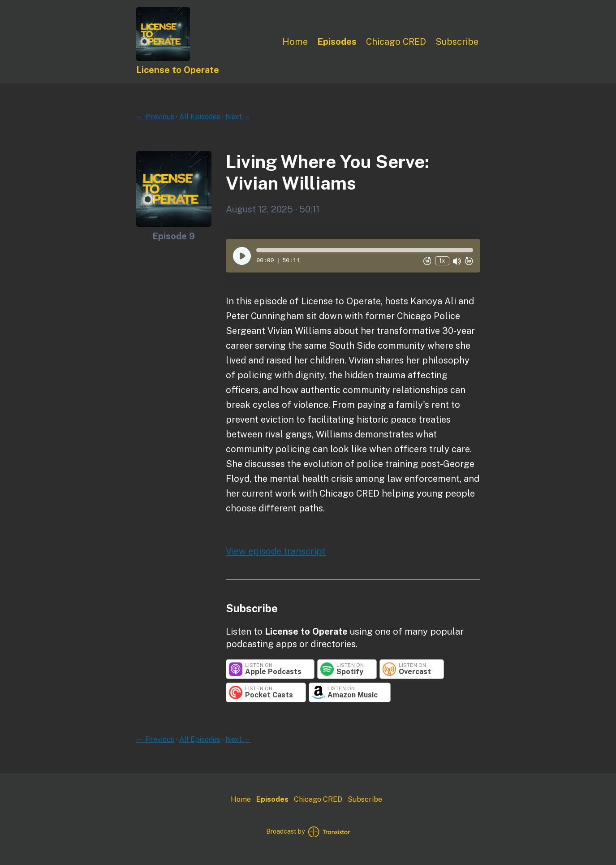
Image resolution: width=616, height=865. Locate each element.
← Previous (155, 117)
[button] (364, 250)
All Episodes (200, 117)
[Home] (163, 58)
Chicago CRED (396, 42)
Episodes (337, 42)
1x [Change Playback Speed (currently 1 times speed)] (442, 261)
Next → (238, 117)
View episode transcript (276, 551)
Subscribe (457, 42)
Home (295, 42)
